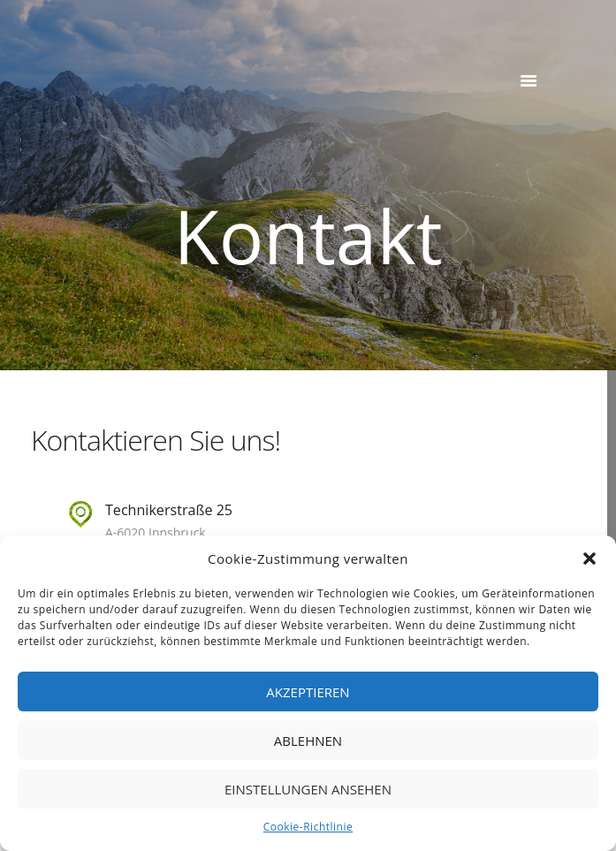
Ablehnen (308, 741)
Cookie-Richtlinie (308, 827)
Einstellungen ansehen (308, 789)
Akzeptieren (308, 692)
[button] (589, 558)
